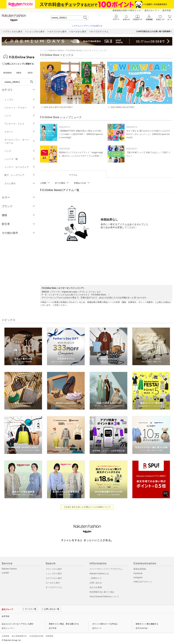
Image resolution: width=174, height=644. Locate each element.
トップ (43, 50)
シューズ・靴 (20, 159)
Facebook (138, 573)
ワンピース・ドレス (20, 124)
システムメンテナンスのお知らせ (87, 26)
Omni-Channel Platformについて (104, 597)
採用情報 (49, 636)
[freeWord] (19, 82)
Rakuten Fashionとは (99, 574)
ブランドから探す (54, 569)
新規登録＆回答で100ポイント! (127, 10)
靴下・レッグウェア (20, 175)
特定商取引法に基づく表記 (102, 592)
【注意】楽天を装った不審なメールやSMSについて (87, 507)
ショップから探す (54, 574)
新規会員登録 (140, 569)
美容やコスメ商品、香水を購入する (64, 624)
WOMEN (7, 73)
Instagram (138, 577)
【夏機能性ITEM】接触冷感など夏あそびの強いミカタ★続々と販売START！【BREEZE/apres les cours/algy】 (81, 134)
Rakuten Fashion (56, 50)
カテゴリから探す (54, 578)
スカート (20, 132)
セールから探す (53, 583)
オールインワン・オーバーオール (20, 141)
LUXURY (5, 573)
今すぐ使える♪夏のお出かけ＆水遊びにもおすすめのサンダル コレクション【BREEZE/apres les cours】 (148, 134)
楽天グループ (151, 10)
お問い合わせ (96, 583)
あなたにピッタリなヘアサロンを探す (18, 624)
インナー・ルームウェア (20, 167)
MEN (19, 73)
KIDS (30, 73)
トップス (20, 100)
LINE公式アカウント (143, 582)
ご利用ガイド (96, 578)
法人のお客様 (96, 587)
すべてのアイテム (54, 587)
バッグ (20, 151)
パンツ (20, 116)
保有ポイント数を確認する (147, 624)
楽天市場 (166, 10)
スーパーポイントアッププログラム (106, 569)
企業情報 (5, 636)
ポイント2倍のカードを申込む (105, 624)
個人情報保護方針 (19, 636)
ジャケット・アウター (20, 108)
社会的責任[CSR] (36, 636)
